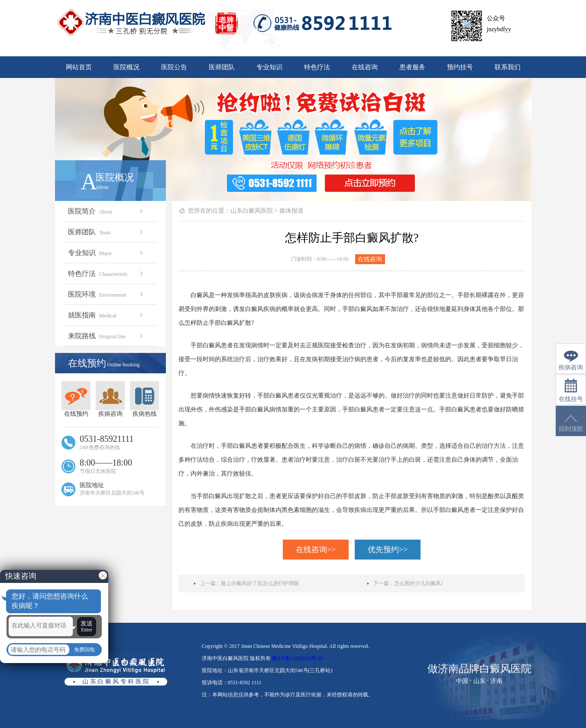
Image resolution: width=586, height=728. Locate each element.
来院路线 (106, 336)
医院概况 (126, 67)
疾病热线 (144, 399)
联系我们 (508, 67)
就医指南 (106, 315)
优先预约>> (388, 550)
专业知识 (269, 67)
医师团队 (222, 67)
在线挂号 (571, 390)
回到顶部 (571, 423)
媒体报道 (291, 211)
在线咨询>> (316, 550)
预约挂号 (460, 67)
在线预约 (76, 399)
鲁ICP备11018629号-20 (298, 658)
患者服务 (412, 67)
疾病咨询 (110, 399)
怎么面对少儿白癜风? (419, 583)
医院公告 (174, 67)
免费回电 (84, 650)
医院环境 (106, 294)
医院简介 (106, 211)
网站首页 (79, 67)
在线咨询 (365, 67)
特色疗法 (317, 67)
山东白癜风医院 (252, 211)
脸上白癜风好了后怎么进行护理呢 (260, 583)
